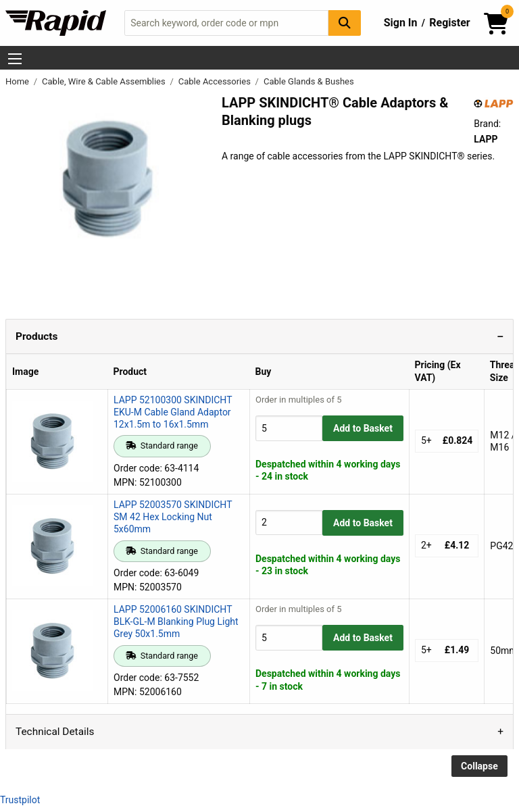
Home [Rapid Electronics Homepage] (18, 81)
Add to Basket (363, 428)
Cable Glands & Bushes (309, 81)
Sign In (401, 23)
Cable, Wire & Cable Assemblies (105, 81)
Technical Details (55, 732)
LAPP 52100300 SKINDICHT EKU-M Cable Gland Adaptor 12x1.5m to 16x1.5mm (173, 412)
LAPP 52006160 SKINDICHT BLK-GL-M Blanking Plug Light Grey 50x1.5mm (176, 621)
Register (449, 23)
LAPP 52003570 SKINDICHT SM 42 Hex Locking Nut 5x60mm (173, 517)
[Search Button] (345, 23)
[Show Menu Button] (15, 59)
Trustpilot (20, 800)
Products (36, 336)
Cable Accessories (216, 81)
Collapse (479, 766)
